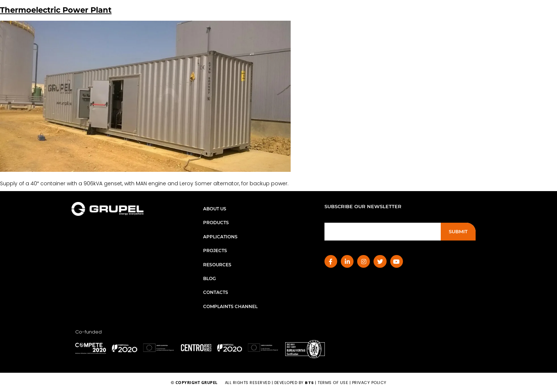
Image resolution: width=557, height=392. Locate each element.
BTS (309, 383)
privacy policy (369, 383)
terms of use (333, 383)
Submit (458, 231)
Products (216, 223)
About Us (215, 209)
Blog (209, 278)
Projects (215, 250)
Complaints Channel (230, 306)
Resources (217, 265)
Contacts (216, 292)
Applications (220, 237)
